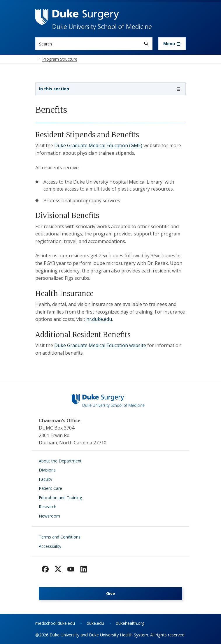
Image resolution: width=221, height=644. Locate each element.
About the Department (60, 461)
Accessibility (50, 546)
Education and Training (60, 498)
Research (48, 507)
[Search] (146, 44)
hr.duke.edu (99, 319)
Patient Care (50, 488)
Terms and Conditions (60, 537)
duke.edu (95, 623)
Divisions (47, 470)
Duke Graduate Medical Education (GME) (98, 145)
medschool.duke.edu (55, 623)
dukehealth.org (130, 623)
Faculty (45, 479)
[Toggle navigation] (172, 44)
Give (111, 593)
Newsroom (49, 516)
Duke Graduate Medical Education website (100, 345)
